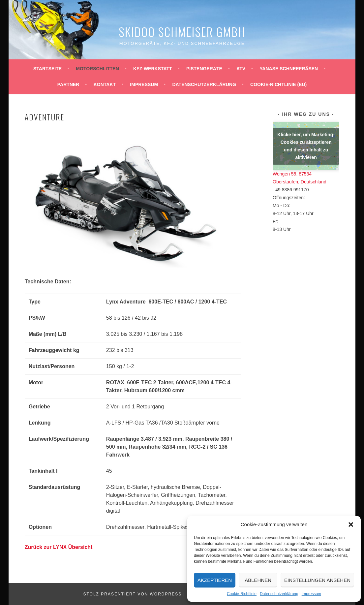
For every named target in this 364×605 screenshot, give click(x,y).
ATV (241, 69)
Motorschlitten (97, 69)
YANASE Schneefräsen (289, 69)
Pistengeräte (204, 69)
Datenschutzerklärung (279, 594)
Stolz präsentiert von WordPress (132, 594)
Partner (68, 84)
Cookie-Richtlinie (242, 594)
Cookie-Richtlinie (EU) (278, 84)
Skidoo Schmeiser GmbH (182, 32)
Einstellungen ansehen (317, 580)
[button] (351, 525)
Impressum (311, 594)
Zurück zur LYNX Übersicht (59, 547)
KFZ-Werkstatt (153, 69)
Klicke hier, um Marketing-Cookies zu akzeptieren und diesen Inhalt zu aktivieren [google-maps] (306, 146)
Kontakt (105, 84)
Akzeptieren (215, 580)
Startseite (47, 69)
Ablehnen (258, 580)
